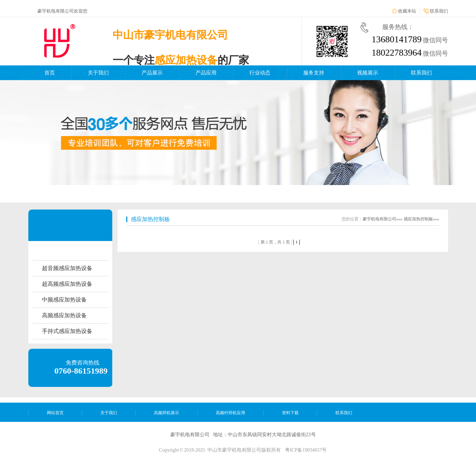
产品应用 (206, 73)
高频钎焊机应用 (230, 413)
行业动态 (260, 73)
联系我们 (439, 11)
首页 (50, 73)
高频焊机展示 (166, 413)
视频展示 (368, 73)
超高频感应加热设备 (67, 284)
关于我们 (98, 73)
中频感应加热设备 (64, 300)
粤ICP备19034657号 (306, 450)
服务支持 (314, 73)
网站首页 (55, 413)
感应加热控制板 (150, 219)
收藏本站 (407, 11)
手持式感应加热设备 (67, 331)
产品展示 (152, 73)
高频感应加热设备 (64, 315)
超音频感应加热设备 (67, 268)
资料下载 (290, 413)
